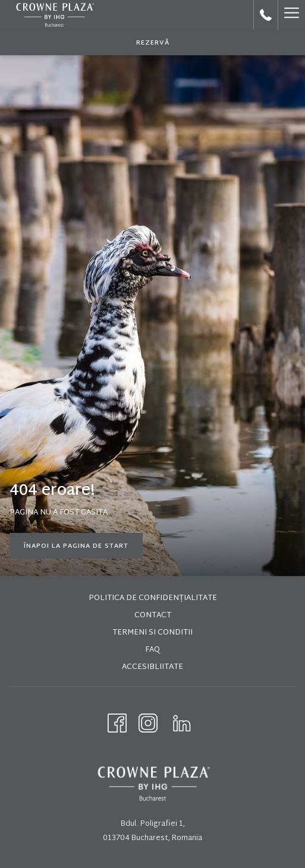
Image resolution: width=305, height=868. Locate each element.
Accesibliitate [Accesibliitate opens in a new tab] (152, 667)
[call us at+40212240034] (266, 15)
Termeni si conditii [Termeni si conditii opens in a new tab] (152, 633)
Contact (153, 616)
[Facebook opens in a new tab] (117, 723)
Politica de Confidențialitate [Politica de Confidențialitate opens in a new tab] (153, 598)
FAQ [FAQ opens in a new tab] (152, 650)
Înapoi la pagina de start (76, 546)
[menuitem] (152, 600)
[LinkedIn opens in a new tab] (182, 723)
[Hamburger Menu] (291, 15)
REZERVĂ (153, 43)
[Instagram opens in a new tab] (148, 723)
